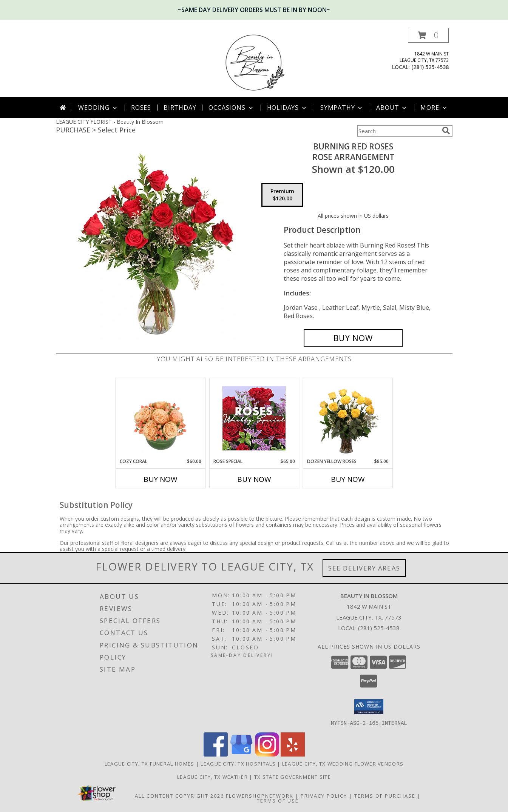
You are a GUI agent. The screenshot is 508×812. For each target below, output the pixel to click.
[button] (428, 35)
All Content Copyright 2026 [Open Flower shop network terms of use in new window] (179, 795)
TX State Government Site (293, 777)
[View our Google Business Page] (241, 754)
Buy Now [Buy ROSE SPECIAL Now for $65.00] (254, 479)
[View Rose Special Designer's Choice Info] (254, 418)
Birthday (180, 108)
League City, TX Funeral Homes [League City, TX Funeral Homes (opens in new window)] (150, 763)
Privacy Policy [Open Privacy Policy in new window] (324, 795)
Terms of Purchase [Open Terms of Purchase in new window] (385, 795)
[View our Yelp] (293, 754)
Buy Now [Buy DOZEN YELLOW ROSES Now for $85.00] (348, 479)
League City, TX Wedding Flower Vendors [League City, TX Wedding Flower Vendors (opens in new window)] (343, 763)
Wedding (98, 108)
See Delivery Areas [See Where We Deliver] (364, 568)
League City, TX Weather (212, 777)
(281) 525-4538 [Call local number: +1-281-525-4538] (430, 67)
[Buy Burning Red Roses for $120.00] (353, 338)
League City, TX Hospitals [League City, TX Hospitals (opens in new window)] (238, 763)
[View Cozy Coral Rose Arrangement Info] (160, 418)
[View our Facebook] (216, 754)
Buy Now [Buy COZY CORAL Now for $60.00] (161, 479)
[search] (446, 131)
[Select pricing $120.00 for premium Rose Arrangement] (282, 195)
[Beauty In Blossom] (254, 62)
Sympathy (342, 108)
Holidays (287, 108)
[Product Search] (398, 131)
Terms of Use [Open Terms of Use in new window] (278, 800)
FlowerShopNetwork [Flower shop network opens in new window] (260, 795)
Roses (141, 108)
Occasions (231, 108)
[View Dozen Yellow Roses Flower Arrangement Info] (348, 418)
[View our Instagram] (267, 754)
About (392, 108)
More (434, 108)
